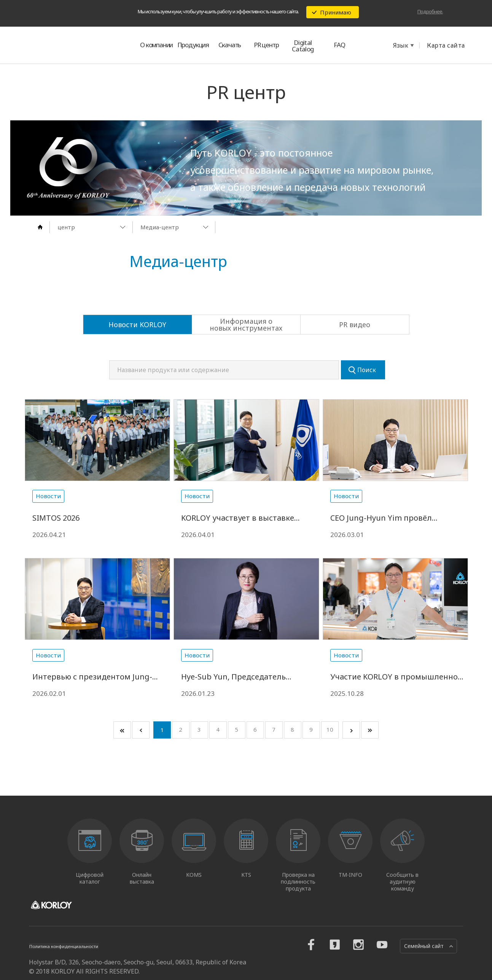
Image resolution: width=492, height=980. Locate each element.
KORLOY (65, 45)
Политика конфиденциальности (70, 954)
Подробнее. (430, 11)
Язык (401, 45)
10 (330, 737)
